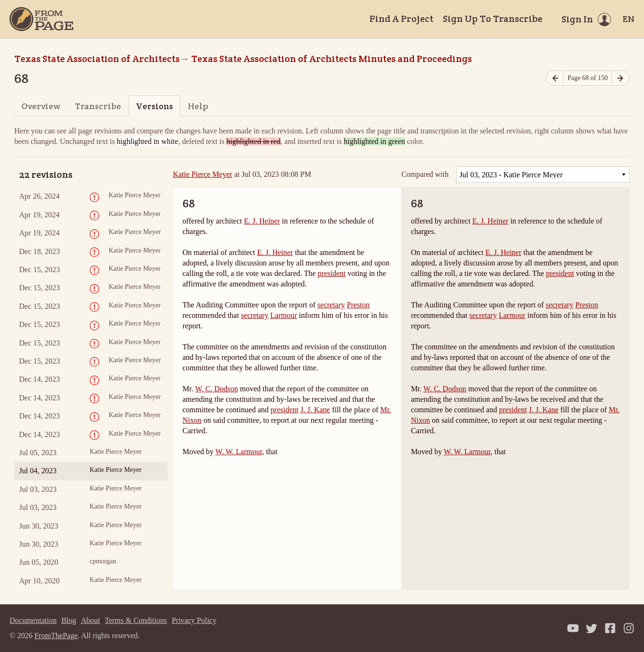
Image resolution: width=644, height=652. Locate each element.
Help (198, 106)
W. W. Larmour (239, 452)
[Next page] (621, 78)
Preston (358, 305)
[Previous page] (555, 78)
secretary (331, 305)
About (91, 620)
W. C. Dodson (216, 389)
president (332, 273)
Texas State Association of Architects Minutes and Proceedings (332, 59)
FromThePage (56, 636)
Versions (154, 106)
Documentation (33, 620)
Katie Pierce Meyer (203, 174)
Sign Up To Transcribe (493, 19)
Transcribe (98, 106)
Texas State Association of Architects (97, 59)
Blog (69, 620)
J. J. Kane (315, 410)
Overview (41, 106)
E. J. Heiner (262, 221)
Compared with (425, 174)
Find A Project (401, 19)
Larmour (284, 315)
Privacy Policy (194, 620)
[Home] (41, 19)
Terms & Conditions (136, 620)
